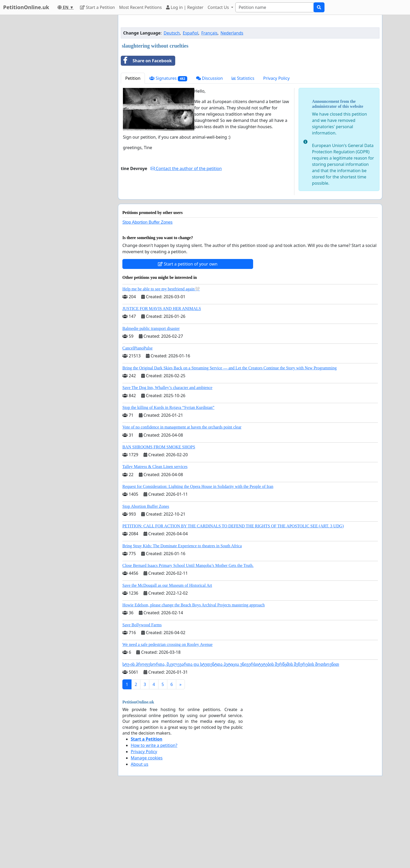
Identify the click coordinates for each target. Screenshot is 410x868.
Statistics (243, 78)
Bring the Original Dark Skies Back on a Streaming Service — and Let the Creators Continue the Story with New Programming (229, 368)
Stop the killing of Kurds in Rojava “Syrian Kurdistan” (168, 407)
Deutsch (172, 33)
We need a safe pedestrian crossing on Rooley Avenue (167, 644)
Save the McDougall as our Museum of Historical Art (167, 585)
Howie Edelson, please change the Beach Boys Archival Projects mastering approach (193, 605)
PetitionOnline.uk (26, 7)
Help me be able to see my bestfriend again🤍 (161, 289)
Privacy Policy (277, 78)
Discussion (209, 78)
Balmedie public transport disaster (151, 328)
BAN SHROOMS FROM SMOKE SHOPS (159, 447)
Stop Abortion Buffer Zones (147, 222)
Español (190, 33)
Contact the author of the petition (186, 168)
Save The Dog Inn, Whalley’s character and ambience (167, 388)
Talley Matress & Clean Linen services (155, 467)
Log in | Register (185, 7)
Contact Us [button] (219, 7)
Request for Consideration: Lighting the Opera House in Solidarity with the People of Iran (198, 486)
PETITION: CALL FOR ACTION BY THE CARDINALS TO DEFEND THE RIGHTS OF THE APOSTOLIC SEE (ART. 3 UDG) (233, 526)
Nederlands (232, 33)
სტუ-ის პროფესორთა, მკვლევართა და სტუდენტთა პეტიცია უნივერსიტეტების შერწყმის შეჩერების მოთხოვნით (231, 664)
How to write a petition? (154, 745)
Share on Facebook (146, 61)
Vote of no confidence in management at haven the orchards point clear (182, 427)
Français (209, 33)
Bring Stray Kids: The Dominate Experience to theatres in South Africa (182, 546)
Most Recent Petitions (141, 7)
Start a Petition (97, 7)
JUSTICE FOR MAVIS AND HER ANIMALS (162, 309)
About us (139, 764)
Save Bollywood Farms (142, 625)
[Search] (275, 7)
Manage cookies (147, 758)
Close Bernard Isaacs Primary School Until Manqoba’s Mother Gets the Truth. (188, 565)
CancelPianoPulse (138, 348)
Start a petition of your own (188, 264)
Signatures (168, 78)
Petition (133, 78)
